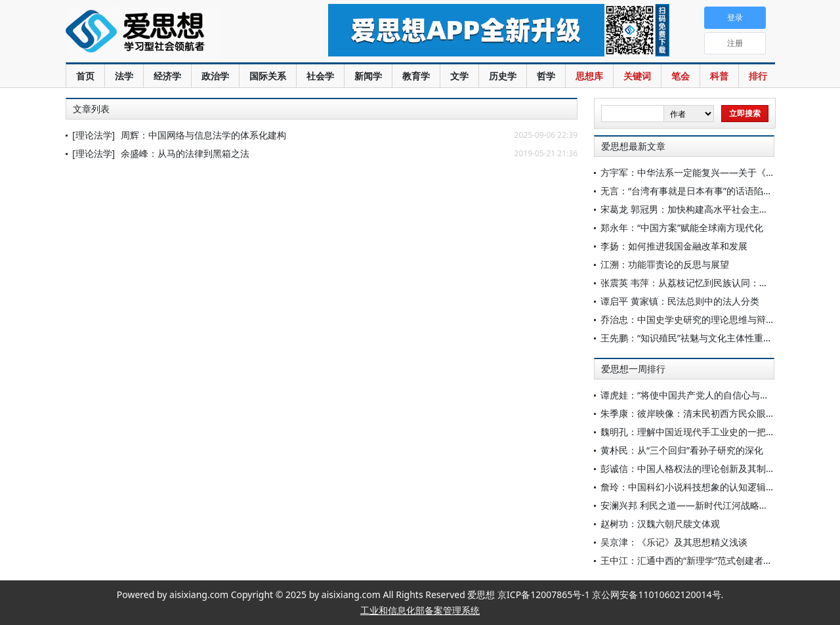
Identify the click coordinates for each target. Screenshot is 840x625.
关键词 (637, 76)
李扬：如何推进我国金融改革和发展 (674, 246)
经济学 (167, 76)
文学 (459, 76)
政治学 (215, 76)
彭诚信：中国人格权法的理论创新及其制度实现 (697, 468)
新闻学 (368, 76)
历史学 (503, 76)
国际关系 (268, 76)
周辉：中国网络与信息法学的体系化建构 (203, 135)
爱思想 (170, 33)
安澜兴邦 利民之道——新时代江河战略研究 (689, 505)
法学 (124, 76)
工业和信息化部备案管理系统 (420, 610)
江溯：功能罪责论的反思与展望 (665, 264)
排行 (758, 76)
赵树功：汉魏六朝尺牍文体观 (660, 524)
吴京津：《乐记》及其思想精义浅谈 (674, 542)
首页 (85, 76)
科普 (719, 76)
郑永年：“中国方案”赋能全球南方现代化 (682, 227)
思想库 (589, 76)
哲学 (546, 76)
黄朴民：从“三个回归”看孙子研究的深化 (682, 450)
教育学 (416, 76)
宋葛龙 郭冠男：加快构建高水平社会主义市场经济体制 (712, 209)
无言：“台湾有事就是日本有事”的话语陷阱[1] (692, 191)
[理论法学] (94, 135)
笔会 (681, 76)
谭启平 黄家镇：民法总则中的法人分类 (680, 301)
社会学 (320, 76)
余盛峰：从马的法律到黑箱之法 (185, 153)
